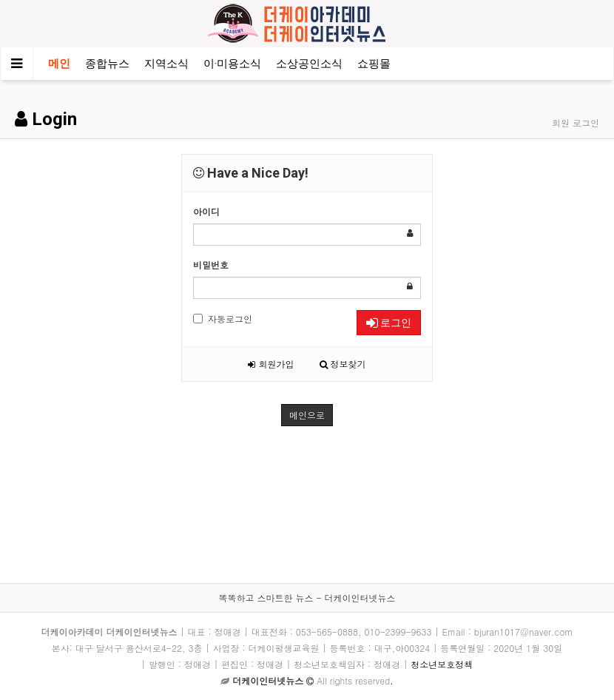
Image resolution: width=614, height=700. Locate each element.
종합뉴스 (107, 64)
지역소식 (166, 64)
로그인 (389, 323)
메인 (59, 64)
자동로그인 (223, 319)
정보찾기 (343, 364)
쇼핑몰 (374, 64)
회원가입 (271, 364)
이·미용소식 (232, 64)
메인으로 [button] (307, 415)
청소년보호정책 (442, 664)
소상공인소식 (309, 64)
